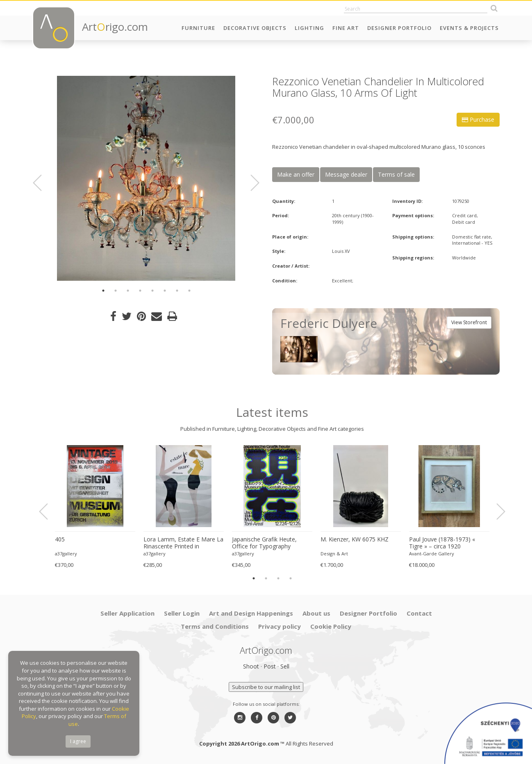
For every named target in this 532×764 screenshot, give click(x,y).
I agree (78, 741)
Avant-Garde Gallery (432, 554)
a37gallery (66, 554)
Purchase (478, 119)
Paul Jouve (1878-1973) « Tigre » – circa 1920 (442, 543)
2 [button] (116, 291)
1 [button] (103, 291)
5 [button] (152, 291)
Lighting (309, 28)
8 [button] (189, 291)
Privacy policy (280, 626)
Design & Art (334, 554)
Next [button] (250, 183)
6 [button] (165, 291)
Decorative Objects (255, 28)
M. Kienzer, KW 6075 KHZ (355, 539)
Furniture (198, 28)
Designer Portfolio (399, 28)
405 (60, 539)
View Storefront (469, 322)
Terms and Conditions (215, 626)
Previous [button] (42, 183)
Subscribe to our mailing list (266, 687)
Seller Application (127, 613)
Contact (419, 613)
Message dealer (346, 174)
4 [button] (140, 291)
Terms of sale (396, 174)
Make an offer (296, 174)
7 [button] (177, 291)
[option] (146, 178)
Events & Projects (469, 28)
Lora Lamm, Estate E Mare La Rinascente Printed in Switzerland (183, 543)
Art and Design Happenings (251, 613)
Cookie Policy (331, 626)
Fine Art (346, 28)
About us (316, 613)
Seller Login (182, 613)
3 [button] (128, 291)
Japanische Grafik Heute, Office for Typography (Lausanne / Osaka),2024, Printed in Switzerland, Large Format (270, 543)
